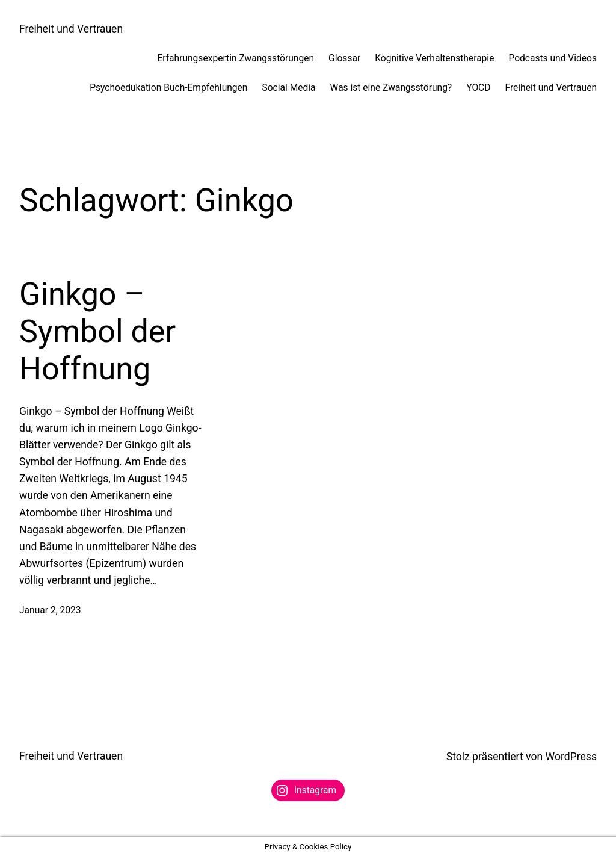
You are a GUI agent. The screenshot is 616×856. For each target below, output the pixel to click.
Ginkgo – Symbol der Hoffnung (97, 332)
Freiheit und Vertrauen (71, 29)
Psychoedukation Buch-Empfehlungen (168, 88)
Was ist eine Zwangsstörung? (391, 88)
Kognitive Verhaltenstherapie (434, 58)
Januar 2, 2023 (50, 610)
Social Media (288, 88)
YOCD (478, 88)
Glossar (344, 58)
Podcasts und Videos (553, 58)
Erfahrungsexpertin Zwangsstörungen (236, 58)
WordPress (571, 757)
